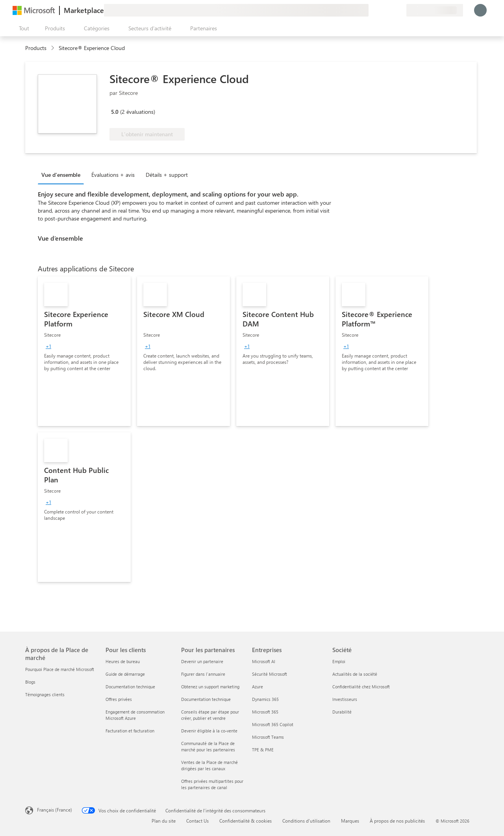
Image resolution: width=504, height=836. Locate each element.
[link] (84, 351)
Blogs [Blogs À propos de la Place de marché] (30, 682)
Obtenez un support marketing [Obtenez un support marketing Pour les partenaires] (210, 687)
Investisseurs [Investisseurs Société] (345, 699)
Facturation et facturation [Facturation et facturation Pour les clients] (130, 731)
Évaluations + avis (113, 175)
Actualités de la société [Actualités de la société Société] (355, 674)
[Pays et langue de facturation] (435, 10)
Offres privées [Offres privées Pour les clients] (119, 699)
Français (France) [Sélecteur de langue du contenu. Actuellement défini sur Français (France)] (55, 810)
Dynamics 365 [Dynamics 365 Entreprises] (265, 699)
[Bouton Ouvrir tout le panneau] (22, 28)
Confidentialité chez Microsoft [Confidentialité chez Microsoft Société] (361, 687)
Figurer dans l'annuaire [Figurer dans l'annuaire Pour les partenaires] (203, 674)
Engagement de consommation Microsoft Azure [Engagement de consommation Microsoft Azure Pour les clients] (135, 715)
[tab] (63, 174)
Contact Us (197, 821)
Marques (350, 821)
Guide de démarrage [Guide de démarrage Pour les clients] (125, 674)
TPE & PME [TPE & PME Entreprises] (263, 750)
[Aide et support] (381, 10)
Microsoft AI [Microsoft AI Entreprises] (264, 661)
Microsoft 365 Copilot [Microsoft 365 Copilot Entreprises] (273, 724)
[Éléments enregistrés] (391, 10)
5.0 (115, 112)
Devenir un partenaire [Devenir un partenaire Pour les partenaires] (202, 661)
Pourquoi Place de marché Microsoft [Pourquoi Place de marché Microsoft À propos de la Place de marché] (60, 669)
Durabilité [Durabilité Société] (342, 712)
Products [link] (36, 48)
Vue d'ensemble (61, 175)
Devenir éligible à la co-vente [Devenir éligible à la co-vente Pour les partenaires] (209, 731)
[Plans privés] (400, 10)
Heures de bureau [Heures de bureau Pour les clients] (123, 661)
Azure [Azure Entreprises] (258, 687)
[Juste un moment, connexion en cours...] (480, 10)
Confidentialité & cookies (246, 821)
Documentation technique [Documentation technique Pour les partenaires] (206, 699)
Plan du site (164, 821)
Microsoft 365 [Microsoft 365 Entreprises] (265, 712)
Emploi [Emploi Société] (339, 661)
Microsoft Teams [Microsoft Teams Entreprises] (268, 737)
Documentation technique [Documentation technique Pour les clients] (130, 687)
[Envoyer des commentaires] (372, 10)
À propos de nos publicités (397, 821)
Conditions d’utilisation (306, 821)
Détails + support (167, 175)
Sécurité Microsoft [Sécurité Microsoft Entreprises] (270, 674)
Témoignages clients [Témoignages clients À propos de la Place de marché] (45, 694)
